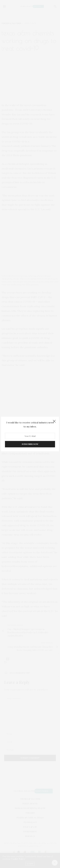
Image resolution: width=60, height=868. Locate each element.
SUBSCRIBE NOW (30, 444)
